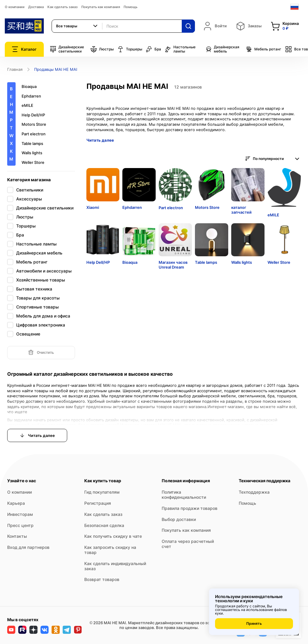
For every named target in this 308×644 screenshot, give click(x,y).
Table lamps (32, 144)
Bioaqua (29, 87)
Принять (254, 623)
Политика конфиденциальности (184, 495)
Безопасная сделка (104, 525)
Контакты (17, 536)
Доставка (36, 7)
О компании (15, 7)
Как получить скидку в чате (113, 536)
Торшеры (130, 49)
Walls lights (32, 153)
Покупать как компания (101, 7)
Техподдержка (254, 492)
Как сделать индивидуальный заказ (115, 566)
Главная (15, 69)
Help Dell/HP (33, 115)
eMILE (27, 105)
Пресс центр (20, 525)
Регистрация (98, 503)
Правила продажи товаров (190, 508)
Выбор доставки (179, 519)
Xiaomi (93, 207)
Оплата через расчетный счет (188, 544)
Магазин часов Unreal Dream (173, 265)
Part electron (34, 134)
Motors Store (34, 124)
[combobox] (77, 26)
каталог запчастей (241, 210)
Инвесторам (20, 514)
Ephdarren (31, 96)
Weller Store (33, 163)
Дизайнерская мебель (222, 49)
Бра (153, 49)
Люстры (102, 49)
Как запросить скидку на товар (110, 550)
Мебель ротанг (263, 49)
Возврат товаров (102, 579)
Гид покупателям (102, 492)
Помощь (130, 7)
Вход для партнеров (28, 547)
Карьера (16, 503)
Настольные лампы (180, 49)
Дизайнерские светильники (67, 49)
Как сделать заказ (63, 7)
